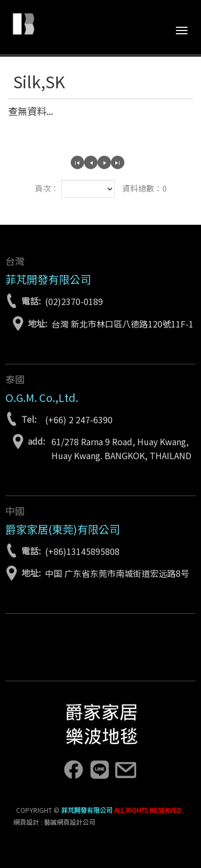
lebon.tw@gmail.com (126, 770)
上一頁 (91, 162)
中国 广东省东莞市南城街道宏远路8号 (117, 573)
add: (36, 441)
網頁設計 (26, 822)
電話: (31, 301)
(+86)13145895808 (82, 551)
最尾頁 (118, 162)
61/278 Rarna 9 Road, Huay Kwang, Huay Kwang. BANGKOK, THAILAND (121, 448)
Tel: (29, 419)
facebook (73, 770)
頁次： (47, 188)
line (99, 770)
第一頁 (77, 162)
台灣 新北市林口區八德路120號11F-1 (122, 324)
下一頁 (104, 162)
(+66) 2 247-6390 (79, 420)
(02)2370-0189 (74, 301)
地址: (38, 323)
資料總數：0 (144, 188)
